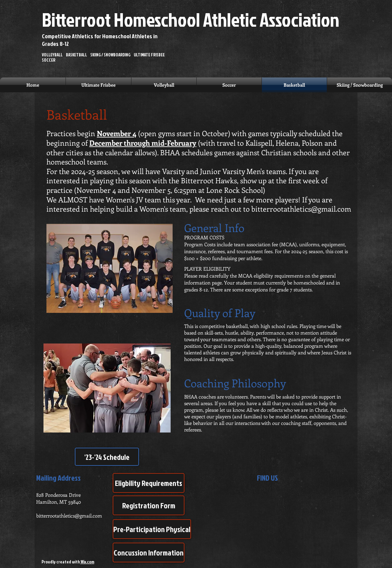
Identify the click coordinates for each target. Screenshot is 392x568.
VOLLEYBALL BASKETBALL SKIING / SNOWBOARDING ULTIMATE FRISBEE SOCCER (105, 58)
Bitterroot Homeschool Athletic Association (191, 19)
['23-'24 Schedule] (107, 457)
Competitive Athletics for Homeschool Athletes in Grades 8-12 (100, 40)
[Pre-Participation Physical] (152, 529)
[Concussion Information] (149, 553)
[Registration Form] (149, 505)
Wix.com (87, 562)
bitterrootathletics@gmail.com (301, 209)
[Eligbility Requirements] (149, 483)
